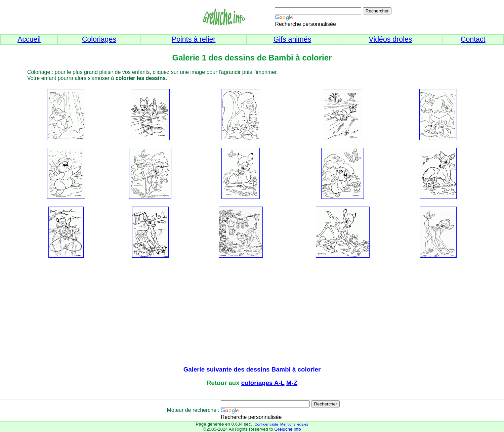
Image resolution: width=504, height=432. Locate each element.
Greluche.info (287, 429)
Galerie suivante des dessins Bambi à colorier (252, 369)
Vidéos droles (391, 39)
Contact (473, 39)
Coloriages (99, 39)
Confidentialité (266, 424)
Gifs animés (292, 39)
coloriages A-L (263, 383)
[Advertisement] (252, 312)
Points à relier (194, 39)
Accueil (29, 39)
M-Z (292, 383)
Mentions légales (294, 424)
